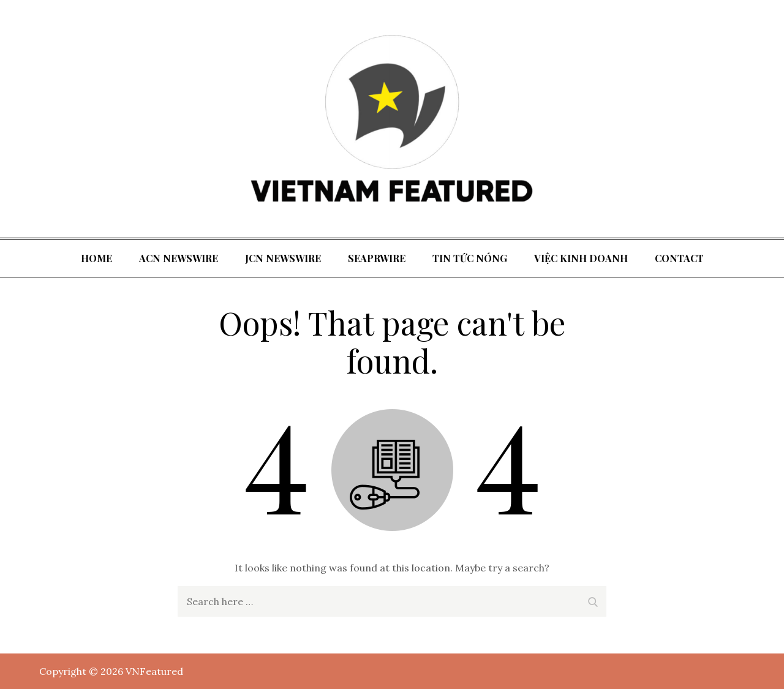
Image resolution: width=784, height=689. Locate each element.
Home (96, 258)
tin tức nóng (470, 258)
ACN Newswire (179, 258)
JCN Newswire (283, 258)
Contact (679, 258)
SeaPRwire (377, 258)
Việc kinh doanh (581, 258)
